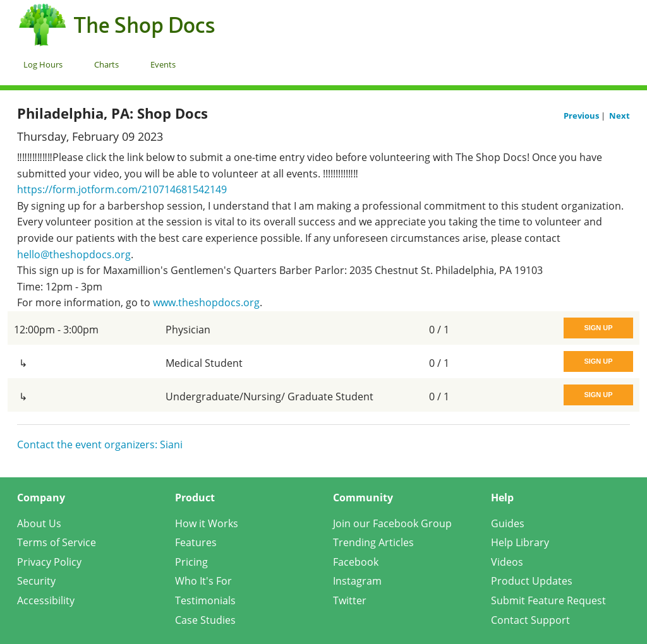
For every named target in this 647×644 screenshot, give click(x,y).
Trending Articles (373, 542)
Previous (582, 116)
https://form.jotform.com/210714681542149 (122, 189)
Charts (106, 64)
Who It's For (203, 581)
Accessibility (46, 600)
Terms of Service (57, 542)
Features (196, 542)
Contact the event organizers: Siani (100, 444)
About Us (39, 523)
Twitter (350, 600)
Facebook (356, 562)
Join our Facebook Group (392, 523)
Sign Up (598, 328)
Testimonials (205, 600)
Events (163, 64)
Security (36, 581)
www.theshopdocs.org (206, 302)
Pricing (191, 562)
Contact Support (530, 620)
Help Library (520, 542)
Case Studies (205, 620)
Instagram (357, 581)
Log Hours (43, 64)
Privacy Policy (49, 562)
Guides (508, 523)
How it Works (207, 523)
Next (620, 116)
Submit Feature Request (548, 600)
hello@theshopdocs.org (74, 254)
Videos (507, 562)
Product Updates (532, 581)
